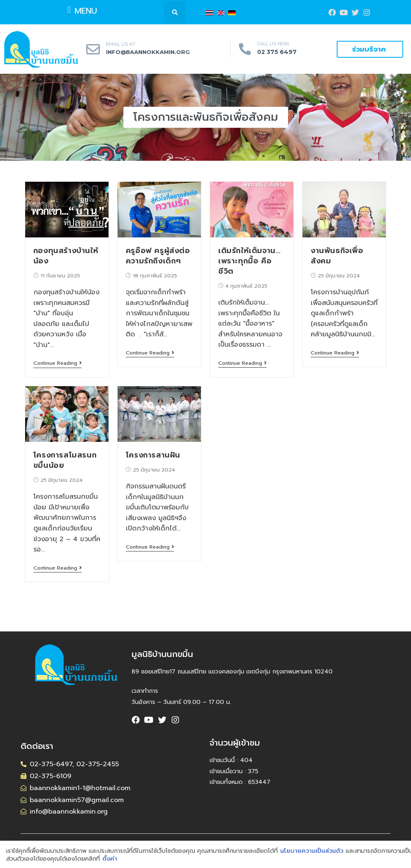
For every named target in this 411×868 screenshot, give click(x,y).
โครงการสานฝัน (153, 455)
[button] (82, 10)
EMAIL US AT (121, 44)
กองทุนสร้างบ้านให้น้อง (66, 256)
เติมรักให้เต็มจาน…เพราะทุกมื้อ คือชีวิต (249, 261)
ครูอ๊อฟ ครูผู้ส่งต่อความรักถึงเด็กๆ (158, 256)
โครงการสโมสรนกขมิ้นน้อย (65, 460)
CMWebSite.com (280, 845)
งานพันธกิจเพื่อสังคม (337, 256)
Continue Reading (58, 364)
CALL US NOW (273, 44)
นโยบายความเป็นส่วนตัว (312, 859)
